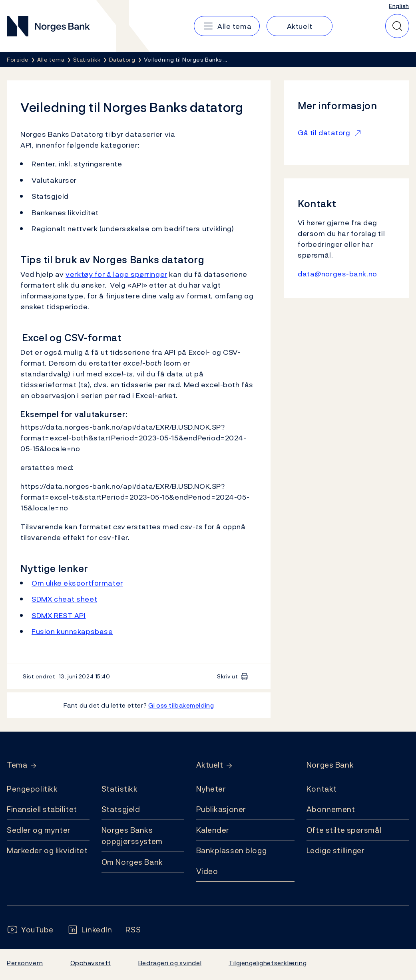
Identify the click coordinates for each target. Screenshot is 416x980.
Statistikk (120, 789)
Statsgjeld (121, 809)
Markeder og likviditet (47, 850)
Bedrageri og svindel (170, 963)
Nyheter (211, 789)
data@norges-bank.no (337, 274)
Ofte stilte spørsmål (344, 830)
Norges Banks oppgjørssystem (132, 836)
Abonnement (331, 809)
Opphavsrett (91, 963)
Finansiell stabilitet (42, 809)
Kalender (213, 830)
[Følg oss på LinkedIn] (90, 930)
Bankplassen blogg (232, 850)
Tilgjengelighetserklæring (268, 963)
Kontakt (322, 789)
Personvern (25, 963)
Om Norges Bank (132, 862)
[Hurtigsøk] (397, 26)
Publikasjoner (221, 809)
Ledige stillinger (336, 850)
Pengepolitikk (32, 789)
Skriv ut (228, 676)
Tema (17, 765)
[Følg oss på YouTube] (30, 930)
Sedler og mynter (39, 830)
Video (207, 871)
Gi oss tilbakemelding (181, 705)
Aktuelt (210, 765)
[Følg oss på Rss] (133, 930)
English (399, 6)
